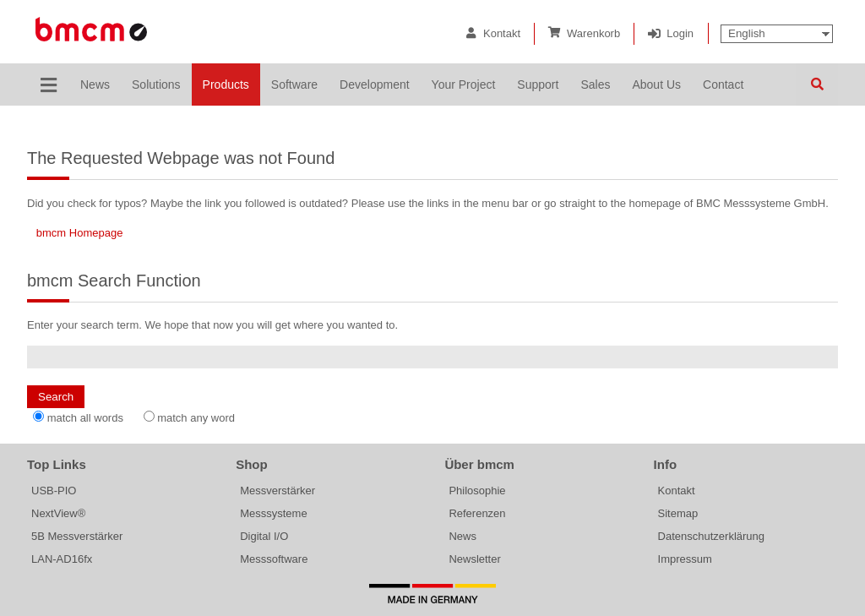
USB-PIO (54, 491)
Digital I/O (264, 536)
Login (680, 33)
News (462, 536)
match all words (85, 418)
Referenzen (477, 513)
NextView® (58, 513)
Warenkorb (593, 33)
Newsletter (474, 559)
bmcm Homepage (80, 233)
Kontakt (502, 33)
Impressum (685, 559)
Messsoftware (274, 559)
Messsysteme (273, 513)
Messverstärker (277, 491)
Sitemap (678, 513)
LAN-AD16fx (62, 559)
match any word (196, 418)
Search (817, 84)
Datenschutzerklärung (711, 536)
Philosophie (477, 491)
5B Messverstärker (77, 536)
